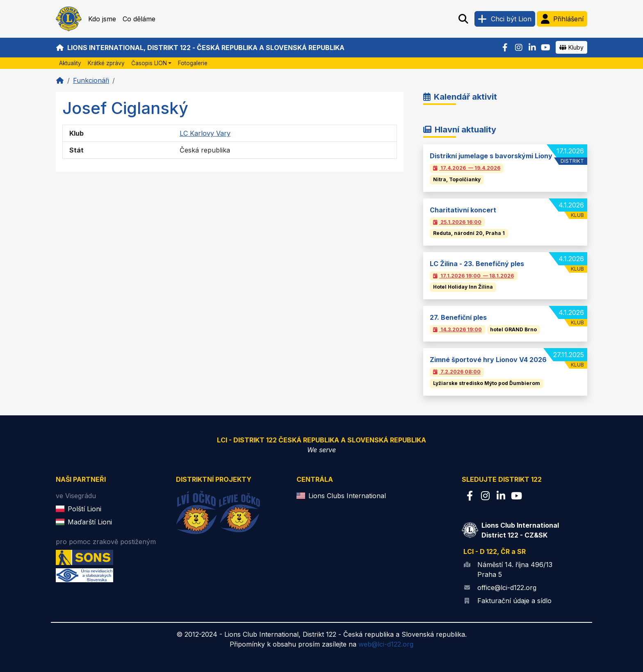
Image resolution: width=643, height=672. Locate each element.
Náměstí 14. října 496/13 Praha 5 (515, 569)
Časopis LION (149, 63)
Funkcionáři (91, 80)
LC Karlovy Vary (205, 133)
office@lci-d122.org (507, 588)
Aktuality (70, 63)
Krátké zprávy (106, 63)
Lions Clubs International (347, 496)
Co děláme (139, 19)
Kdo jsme (102, 19)
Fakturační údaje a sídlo (514, 601)
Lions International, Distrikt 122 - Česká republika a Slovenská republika (200, 48)
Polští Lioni (84, 509)
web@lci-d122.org (386, 644)
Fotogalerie (193, 63)
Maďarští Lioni (90, 522)
